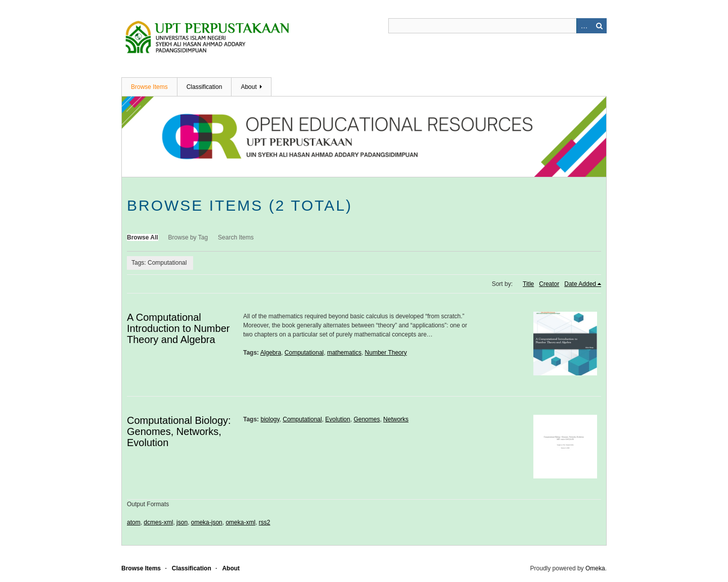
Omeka (595, 568)
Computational (304, 353)
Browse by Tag (188, 237)
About (248, 87)
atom (134, 522)
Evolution (337, 419)
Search (599, 26)
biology (270, 419)
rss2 (265, 522)
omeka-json (207, 522)
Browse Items (149, 87)
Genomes (367, 419)
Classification (204, 87)
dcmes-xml (158, 522)
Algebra (271, 353)
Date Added (580, 284)
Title (528, 284)
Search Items (236, 237)
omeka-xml (240, 522)
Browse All (143, 237)
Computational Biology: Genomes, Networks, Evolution (179, 431)
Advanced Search (584, 26)
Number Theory (386, 353)
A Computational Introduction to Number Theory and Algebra (178, 328)
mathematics (344, 353)
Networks (396, 419)
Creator (549, 284)
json (182, 522)
